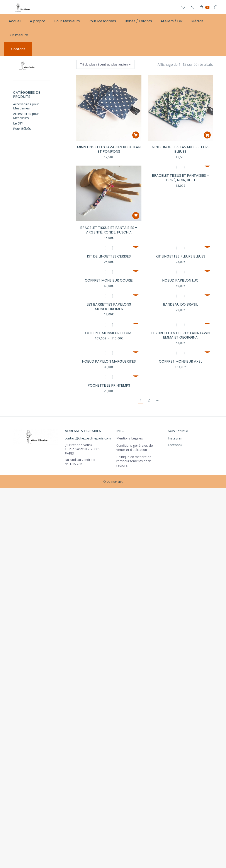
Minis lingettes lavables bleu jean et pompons (109, 149)
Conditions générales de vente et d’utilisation (135, 448)
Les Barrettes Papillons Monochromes (109, 307)
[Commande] (105, 64)
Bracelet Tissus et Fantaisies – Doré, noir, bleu (180, 178)
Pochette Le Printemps (109, 385)
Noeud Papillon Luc (180, 280)
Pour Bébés (22, 129)
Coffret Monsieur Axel (180, 361)
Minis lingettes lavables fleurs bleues (180, 149)
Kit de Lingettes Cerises (109, 256)
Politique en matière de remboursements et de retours (134, 461)
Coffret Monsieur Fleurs (109, 333)
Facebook (175, 445)
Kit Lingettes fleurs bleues (180, 256)
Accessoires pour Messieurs (26, 116)
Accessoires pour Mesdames (26, 106)
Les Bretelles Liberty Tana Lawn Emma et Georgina (180, 335)
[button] (136, 135)
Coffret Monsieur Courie (109, 280)
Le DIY (18, 123)
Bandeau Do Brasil (180, 304)
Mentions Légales (130, 438)
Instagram (176, 438)
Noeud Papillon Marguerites (109, 361)
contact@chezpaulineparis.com (88, 438)
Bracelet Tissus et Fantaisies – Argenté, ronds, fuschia (109, 230)
